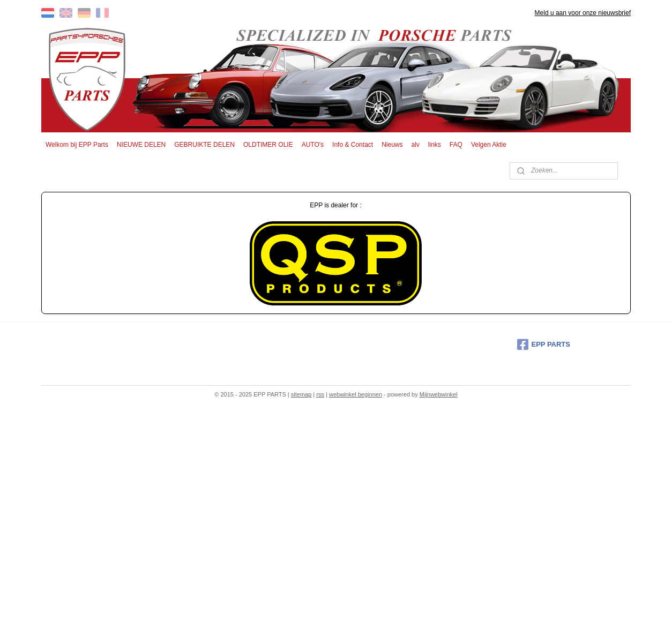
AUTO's (313, 145)
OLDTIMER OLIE (268, 145)
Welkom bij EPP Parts (77, 145)
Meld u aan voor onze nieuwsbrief (583, 13)
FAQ (456, 145)
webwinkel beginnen (356, 394)
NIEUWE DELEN (141, 145)
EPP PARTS (544, 345)
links (435, 145)
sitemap (301, 394)
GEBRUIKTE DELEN (204, 145)
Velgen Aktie (489, 145)
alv (416, 145)
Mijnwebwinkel (439, 394)
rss (320, 394)
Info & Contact (353, 145)
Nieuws (392, 145)
